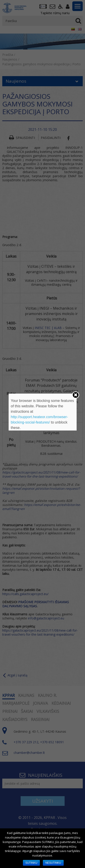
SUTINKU (31, 863)
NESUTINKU (53, 863)
